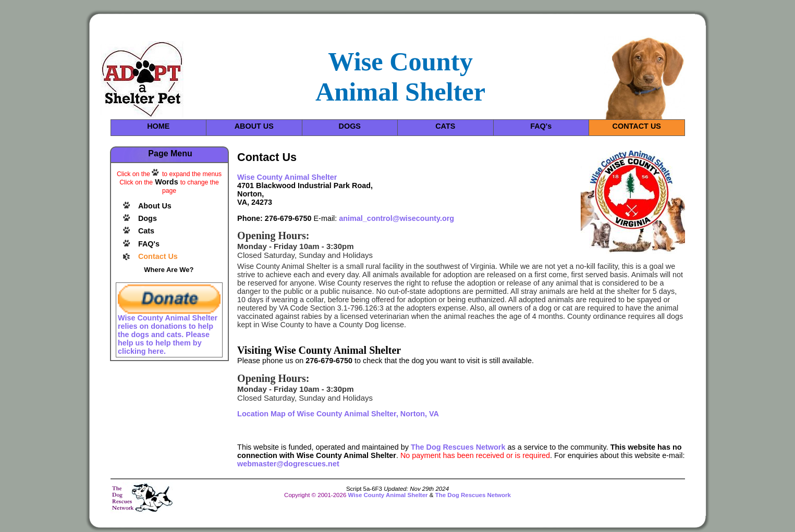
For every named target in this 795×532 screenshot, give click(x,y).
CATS (445, 126)
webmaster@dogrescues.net (288, 464)
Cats (146, 231)
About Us (155, 206)
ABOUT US (254, 126)
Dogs (148, 218)
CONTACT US (637, 126)
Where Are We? (169, 270)
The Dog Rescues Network (458, 447)
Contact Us (158, 256)
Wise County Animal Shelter (388, 495)
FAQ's (541, 126)
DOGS (350, 126)
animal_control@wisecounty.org (396, 218)
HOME (158, 126)
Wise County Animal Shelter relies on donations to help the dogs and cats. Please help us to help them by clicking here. (168, 335)
